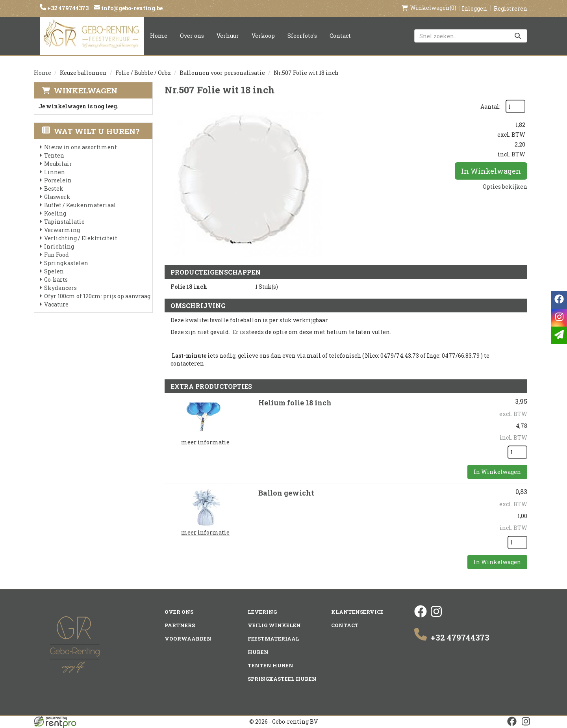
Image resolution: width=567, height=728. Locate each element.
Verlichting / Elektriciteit (81, 238)
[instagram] (436, 616)
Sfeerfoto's (302, 36)
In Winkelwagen (491, 171)
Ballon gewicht (286, 493)
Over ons (192, 36)
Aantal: (490, 107)
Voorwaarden (188, 639)
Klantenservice (357, 612)
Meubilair (58, 164)
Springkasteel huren (282, 679)
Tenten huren (271, 665)
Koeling (55, 213)
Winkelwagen (86, 90)
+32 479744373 (67, 8)
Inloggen (474, 8)
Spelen (54, 271)
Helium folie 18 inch (295, 403)
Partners (180, 625)
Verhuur (228, 36)
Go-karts (56, 279)
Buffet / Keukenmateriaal (80, 205)
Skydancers (60, 288)
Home (159, 36)
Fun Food (57, 255)
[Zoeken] (518, 36)
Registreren (510, 8)
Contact (340, 36)
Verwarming (62, 230)
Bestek (54, 188)
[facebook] (421, 616)
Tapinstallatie (64, 222)
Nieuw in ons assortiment (81, 147)
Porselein (58, 180)
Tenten (54, 155)
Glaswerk (57, 197)
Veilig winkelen (274, 625)
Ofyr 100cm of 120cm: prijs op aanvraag (97, 296)
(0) (429, 8)
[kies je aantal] (517, 452)
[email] (559, 335)
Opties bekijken (505, 187)
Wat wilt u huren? (91, 131)
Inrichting (59, 246)
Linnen (55, 172)
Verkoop (263, 36)
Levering (262, 612)
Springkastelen (66, 263)
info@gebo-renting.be (131, 8)
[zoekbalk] (471, 36)
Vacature (56, 304)
